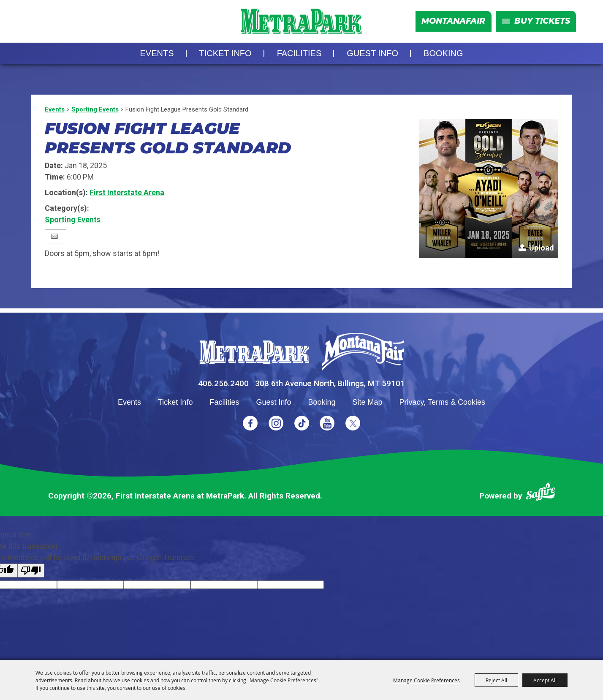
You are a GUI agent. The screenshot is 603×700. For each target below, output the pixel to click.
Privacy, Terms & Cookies (442, 402)
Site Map (368, 402)
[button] (489, 188)
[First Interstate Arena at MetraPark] (301, 21)
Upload (542, 248)
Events (157, 53)
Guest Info (372, 53)
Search (35, 22)
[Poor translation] (31, 571)
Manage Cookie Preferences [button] (426, 680)
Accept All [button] (545, 680)
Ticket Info (225, 53)
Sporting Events (95, 109)
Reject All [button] (496, 680)
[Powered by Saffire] (541, 493)
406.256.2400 (223, 383)
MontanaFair (453, 21)
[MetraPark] (254, 352)
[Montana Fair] (363, 352)
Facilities (299, 53)
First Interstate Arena (127, 192)
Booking (443, 53)
